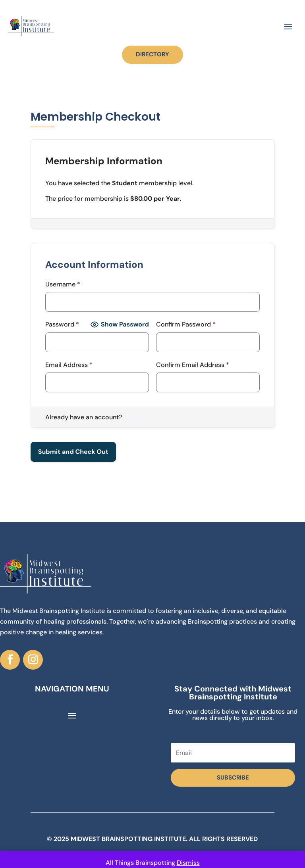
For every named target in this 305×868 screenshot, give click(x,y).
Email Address (69, 365)
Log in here (140, 417)
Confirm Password (186, 324)
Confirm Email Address (193, 365)
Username (63, 284)
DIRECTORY (152, 54)
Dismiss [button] (188, 863)
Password (62, 324)
